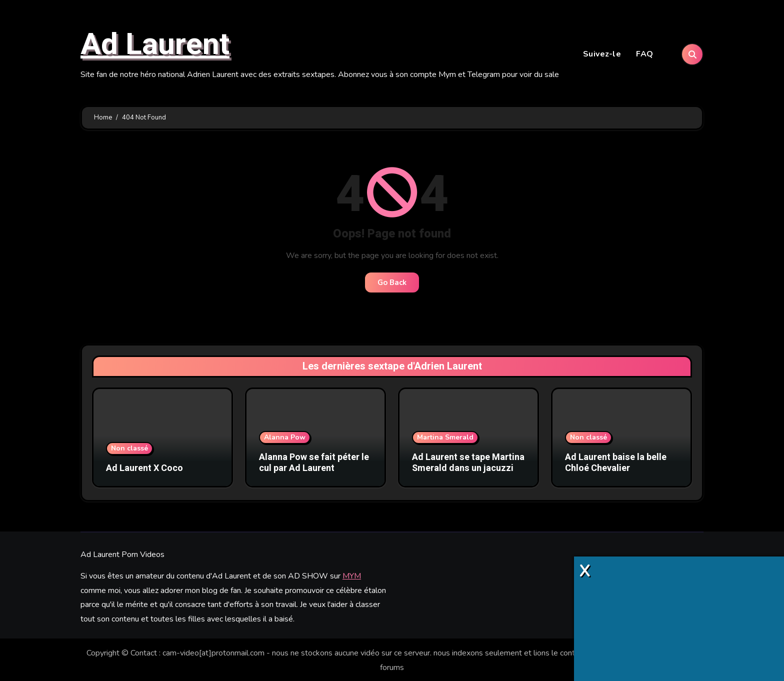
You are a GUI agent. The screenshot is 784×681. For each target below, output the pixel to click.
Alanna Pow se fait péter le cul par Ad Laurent (314, 464)
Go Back (392, 284)
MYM (352, 575)
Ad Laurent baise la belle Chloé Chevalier (616, 464)
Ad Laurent (155, 45)
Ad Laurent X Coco (144, 470)
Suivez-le (602, 55)
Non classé (129, 450)
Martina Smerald (445, 439)
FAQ (645, 55)
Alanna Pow (285, 439)
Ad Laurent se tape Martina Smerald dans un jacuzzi (468, 464)
